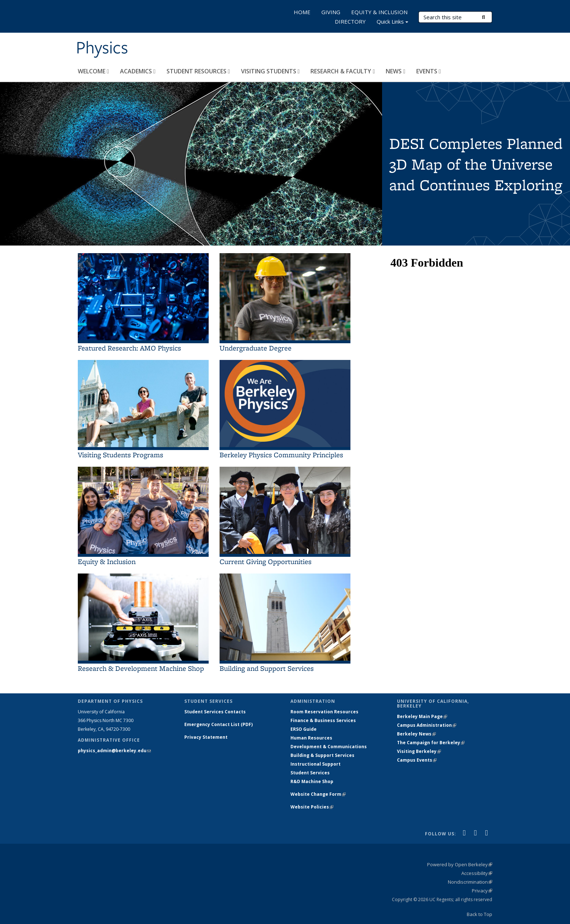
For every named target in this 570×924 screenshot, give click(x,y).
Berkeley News (416, 734)
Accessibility (477, 873)
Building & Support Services (322, 755)
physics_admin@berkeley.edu (114, 751)
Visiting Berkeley (419, 751)
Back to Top (479, 914)
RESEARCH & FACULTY (343, 71)
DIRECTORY (350, 21)
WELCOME (93, 71)
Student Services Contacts (215, 712)
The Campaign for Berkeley (431, 743)
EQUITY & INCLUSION (379, 12)
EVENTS (429, 71)
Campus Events (417, 760)
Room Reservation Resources (324, 712)
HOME (302, 12)
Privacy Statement (206, 737)
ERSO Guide (304, 729)
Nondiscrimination (470, 882)
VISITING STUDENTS (270, 71)
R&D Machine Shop (312, 781)
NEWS (396, 71)
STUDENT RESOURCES (198, 71)
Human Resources (311, 738)
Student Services (310, 773)
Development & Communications (329, 747)
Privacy (482, 891)
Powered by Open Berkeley (460, 864)
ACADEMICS (138, 71)
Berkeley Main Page (422, 716)
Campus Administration (427, 725)
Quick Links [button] (392, 22)
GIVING (331, 12)
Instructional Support (316, 764)
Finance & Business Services (323, 720)
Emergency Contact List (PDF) (218, 724)
